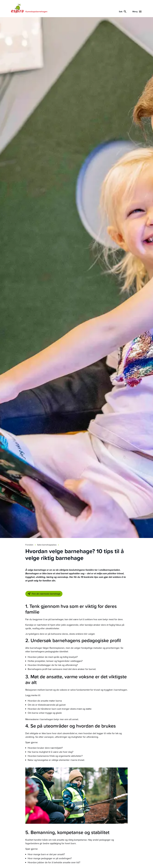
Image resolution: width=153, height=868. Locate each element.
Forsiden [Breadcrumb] (29, 545)
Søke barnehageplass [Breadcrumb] (47, 545)
